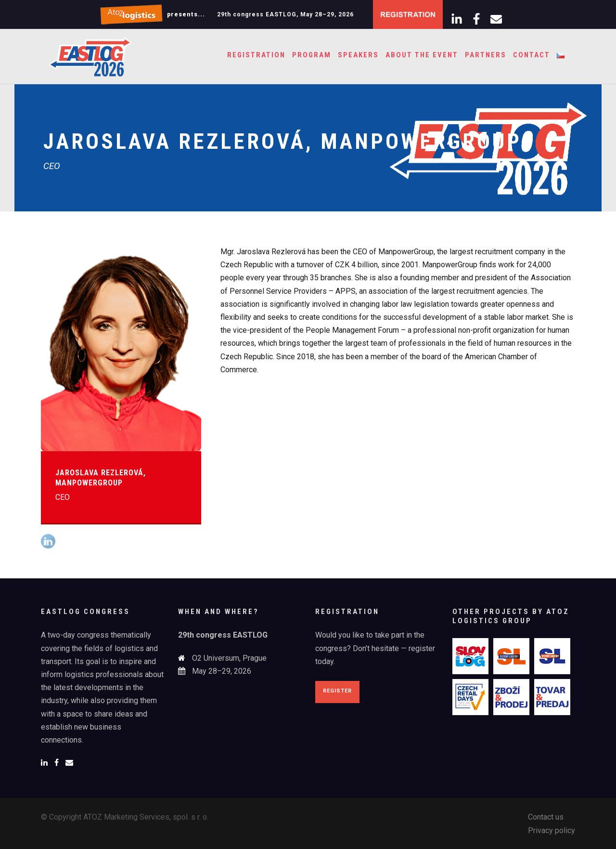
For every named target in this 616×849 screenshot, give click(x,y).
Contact (532, 55)
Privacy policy (552, 830)
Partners (486, 55)
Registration (256, 55)
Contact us (546, 817)
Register (337, 691)
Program (312, 55)
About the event (422, 55)
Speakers (358, 55)
